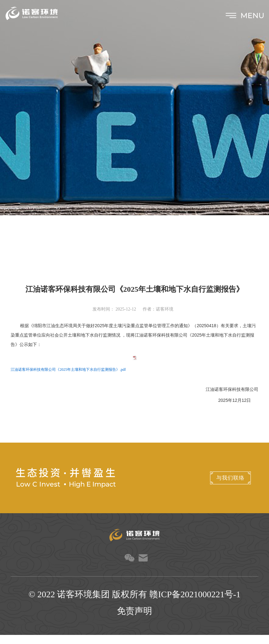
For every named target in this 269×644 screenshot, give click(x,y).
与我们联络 (216, 487)
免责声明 (134, 620)
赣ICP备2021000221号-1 (195, 603)
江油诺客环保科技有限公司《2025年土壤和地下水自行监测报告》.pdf (68, 379)
